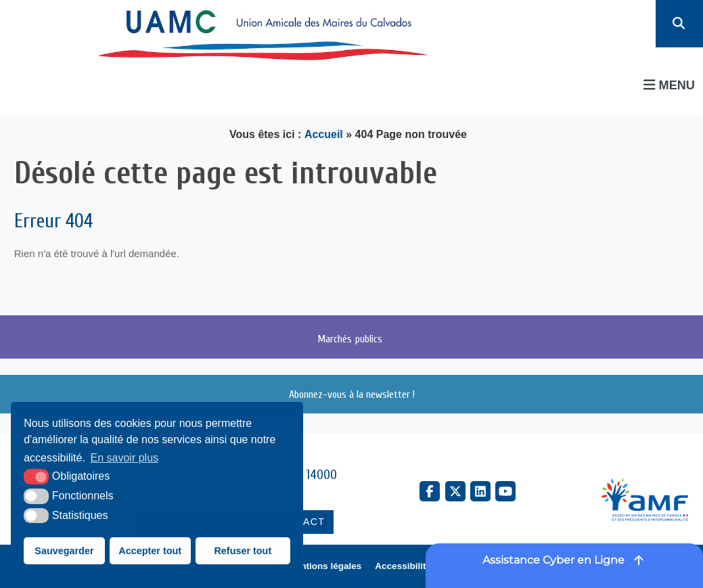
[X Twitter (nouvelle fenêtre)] (455, 491)
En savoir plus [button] (125, 458)
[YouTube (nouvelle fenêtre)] (505, 491)
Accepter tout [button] (150, 551)
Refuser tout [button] (243, 551)
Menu (669, 85)
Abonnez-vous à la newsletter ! (352, 394)
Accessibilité (403, 566)
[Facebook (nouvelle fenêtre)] (430, 491)
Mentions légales (325, 566)
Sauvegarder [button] (64, 551)
